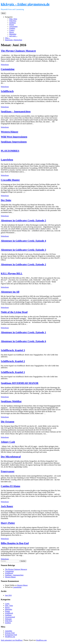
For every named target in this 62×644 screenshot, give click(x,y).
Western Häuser (10, 132)
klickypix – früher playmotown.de (25, 4)
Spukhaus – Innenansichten (16, 111)
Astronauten (13, 26)
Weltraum (8, 619)
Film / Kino (13, 19)
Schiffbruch (7, 91)
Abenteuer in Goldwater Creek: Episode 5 (23, 220)
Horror (12, 32)
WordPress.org (10, 637)
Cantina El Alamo (11, 486)
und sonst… (13, 36)
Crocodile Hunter (10, 180)
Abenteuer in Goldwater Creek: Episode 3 (23, 250)
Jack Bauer (7, 506)
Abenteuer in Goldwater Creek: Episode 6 (23, 341)
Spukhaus (13, 23)
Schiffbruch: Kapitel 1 (13, 372)
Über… (8, 38)
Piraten (12, 25)
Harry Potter (8, 523)
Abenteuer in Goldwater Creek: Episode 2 (23, 264)
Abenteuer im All (10, 292)
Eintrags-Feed (10, 633)
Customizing (8, 69)
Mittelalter (13, 34)
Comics (12, 30)
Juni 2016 (8, 595)
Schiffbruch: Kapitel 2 (13, 361)
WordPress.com (41, 640)
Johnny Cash (8, 442)
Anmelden (9, 631)
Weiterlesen (5, 65)
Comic (7, 604)
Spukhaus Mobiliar (11, 401)
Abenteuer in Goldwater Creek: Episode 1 (23, 332)
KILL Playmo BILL (12, 273)
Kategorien (9, 17)
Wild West (13, 21)
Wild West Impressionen (14, 137)
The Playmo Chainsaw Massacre (18, 51)
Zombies (12, 28)
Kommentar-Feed (11, 635)
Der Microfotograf (11, 457)
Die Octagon (8, 422)
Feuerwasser (8, 471)
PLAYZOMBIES (10, 151)
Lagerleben (7, 160)
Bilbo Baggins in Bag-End (15, 543)
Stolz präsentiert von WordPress (12, 640)
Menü (3, 13)
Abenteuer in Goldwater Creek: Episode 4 (23, 241)
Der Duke (6, 200)
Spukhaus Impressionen (14, 142)
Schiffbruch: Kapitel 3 (13, 350)
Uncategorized (10, 617)
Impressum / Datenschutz (14, 40)
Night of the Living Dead (14, 312)
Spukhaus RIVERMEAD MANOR (20, 383)
